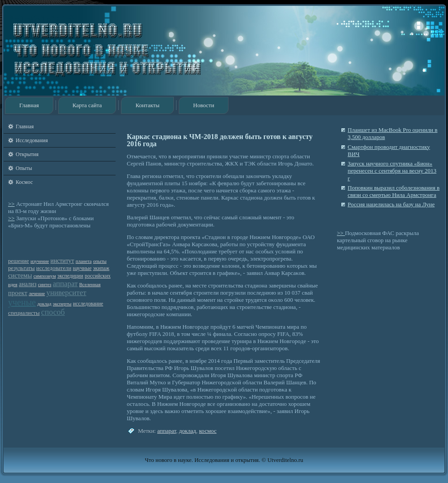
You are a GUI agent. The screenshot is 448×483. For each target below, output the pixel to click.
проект (18, 293)
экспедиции (70, 276)
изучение (40, 261)
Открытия (27, 154)
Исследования (32, 140)
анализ (28, 284)
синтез (45, 285)
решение (19, 261)
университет (66, 293)
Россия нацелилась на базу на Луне (391, 204)
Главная (29, 105)
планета (84, 261)
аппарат (65, 284)
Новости (204, 105)
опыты (100, 261)
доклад (44, 304)
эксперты (62, 304)
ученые (22, 302)
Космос (24, 182)
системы (20, 275)
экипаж (101, 268)
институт (62, 261)
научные (82, 268)
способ (53, 312)
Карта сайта (87, 105)
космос (208, 431)
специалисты (24, 313)
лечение (37, 294)
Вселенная (90, 285)
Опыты (24, 168)
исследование (88, 304)
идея (13, 285)
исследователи (54, 268)
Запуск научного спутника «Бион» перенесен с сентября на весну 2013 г (392, 171)
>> (11, 204)
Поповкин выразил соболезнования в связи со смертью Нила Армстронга (394, 191)
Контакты (147, 105)
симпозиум (45, 276)
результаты (22, 268)
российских (98, 276)
